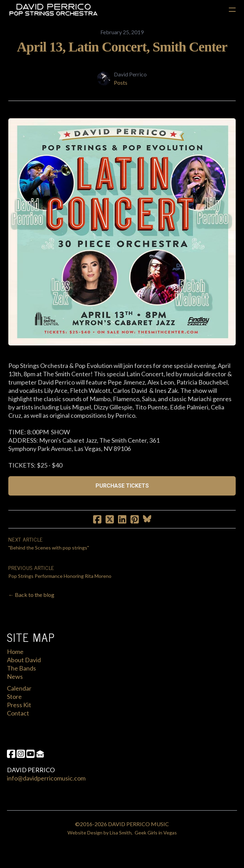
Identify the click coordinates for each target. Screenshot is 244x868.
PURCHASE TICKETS (122, 486)
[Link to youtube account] (30, 754)
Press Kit (19, 705)
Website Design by (89, 833)
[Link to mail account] (40, 754)
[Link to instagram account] (21, 754)
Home (15, 652)
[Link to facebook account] (11, 754)
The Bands (21, 668)
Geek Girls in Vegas (156, 833)
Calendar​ (19, 688)
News (15, 676)
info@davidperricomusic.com (46, 778)
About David (24, 660)
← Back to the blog (31, 595)
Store (14, 696)
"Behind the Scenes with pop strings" (49, 548)
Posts (121, 82)
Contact (18, 713)
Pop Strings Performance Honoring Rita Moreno (60, 576)
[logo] (53, 10)
